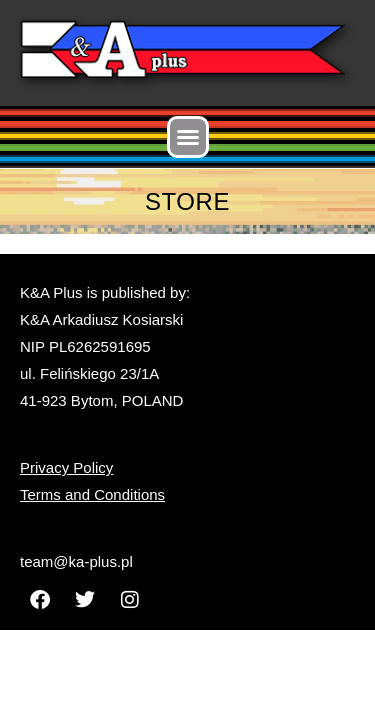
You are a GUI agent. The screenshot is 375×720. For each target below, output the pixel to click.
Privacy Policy (66, 467)
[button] (188, 137)
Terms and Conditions (92, 494)
